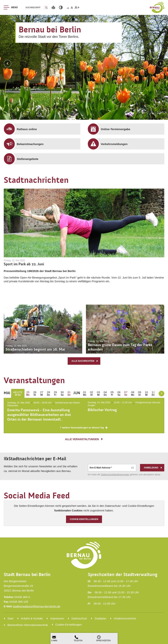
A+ (77, 7)
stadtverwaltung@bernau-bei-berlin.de (36, 606)
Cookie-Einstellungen (84, 520)
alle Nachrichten (85, 361)
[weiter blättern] (161, 394)
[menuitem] (45, 129)
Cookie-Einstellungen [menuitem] (69, 625)
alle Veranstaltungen (84, 440)
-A (68, 8)
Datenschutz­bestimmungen (115, 475)
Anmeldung (153, 468)
